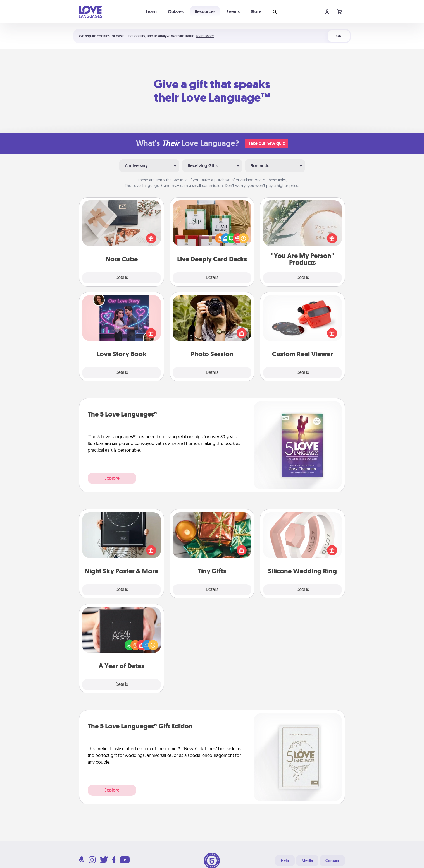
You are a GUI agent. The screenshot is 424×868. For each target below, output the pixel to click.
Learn (151, 12)
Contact (332, 861)
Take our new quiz (266, 143)
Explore (112, 478)
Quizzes (176, 12)
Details (122, 278)
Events (233, 12)
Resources (205, 12)
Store (256, 12)
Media (307, 861)
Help (285, 861)
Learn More (205, 36)
